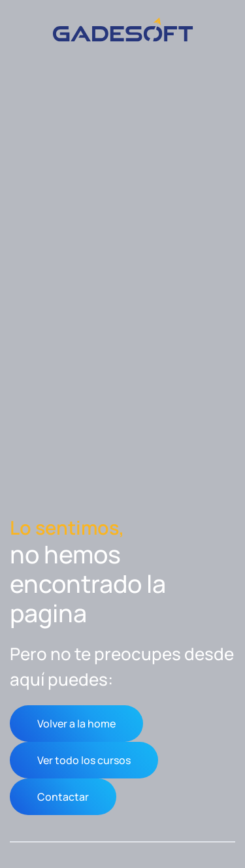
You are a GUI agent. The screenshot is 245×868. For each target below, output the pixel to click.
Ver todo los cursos (84, 760)
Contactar (63, 797)
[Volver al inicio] (123, 29)
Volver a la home (76, 724)
